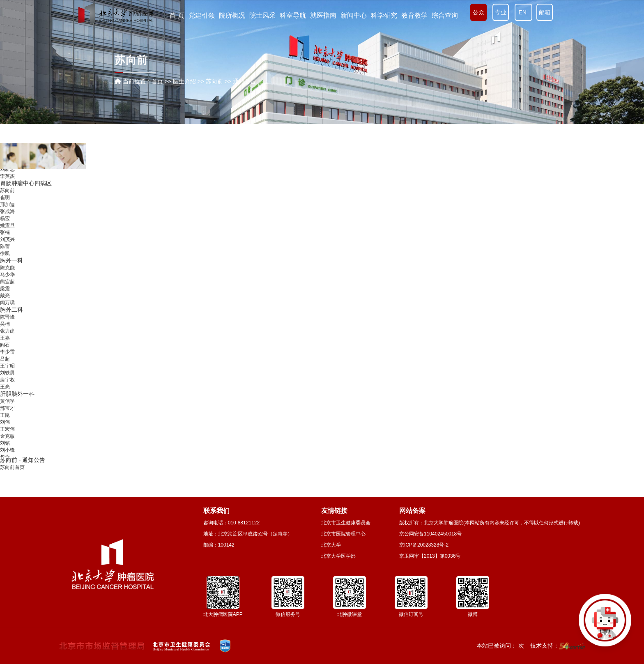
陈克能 (7, 275)
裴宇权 (7, 387)
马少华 (7, 282)
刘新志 (7, 176)
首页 (157, 81)
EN (523, 12)
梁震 (5, 296)
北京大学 (331, 545)
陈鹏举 (7, 169)
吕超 (5, 366)
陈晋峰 (7, 324)
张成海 (7, 218)
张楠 (5, 239)
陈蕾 (5, 253)
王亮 (5, 394)
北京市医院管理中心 (343, 534)
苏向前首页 (12, 467)
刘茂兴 (7, 246)
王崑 (5, 422)
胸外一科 (11, 267)
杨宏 (5, 225)
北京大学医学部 (338, 556)
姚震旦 (7, 232)
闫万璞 (7, 310)
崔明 (5, 204)
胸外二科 (11, 317)
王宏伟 (7, 436)
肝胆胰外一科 (17, 401)
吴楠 (5, 331)
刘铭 (5, 450)
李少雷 (7, 359)
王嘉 (5, 345)
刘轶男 (7, 380)
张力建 (7, 338)
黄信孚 (7, 408)
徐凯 (5, 260)
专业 (501, 12)
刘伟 (5, 429)
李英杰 (7, 183)
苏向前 (7, 198)
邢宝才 (7, 415)
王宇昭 (7, 373)
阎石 (5, 352)
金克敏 (7, 443)
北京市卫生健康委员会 (346, 523)
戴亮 (5, 303)
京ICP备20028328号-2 (424, 545)
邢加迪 (7, 211)
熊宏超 (7, 289)
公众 (478, 12)
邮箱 (545, 12)
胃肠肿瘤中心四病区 (26, 190)
